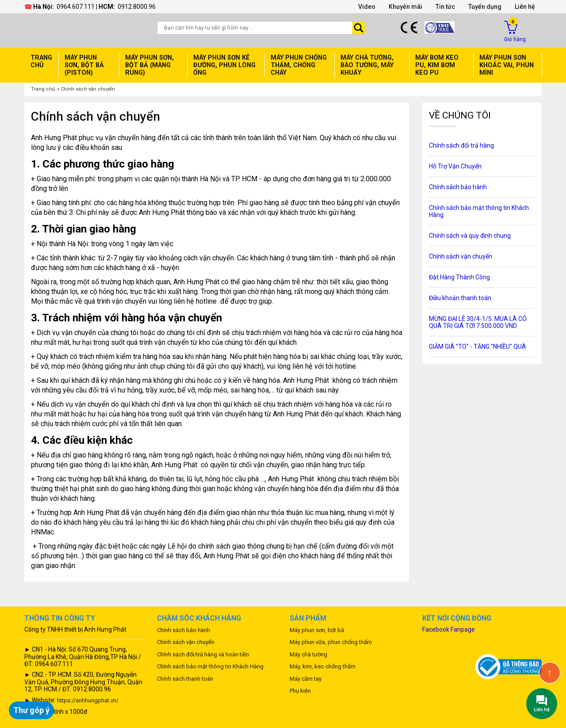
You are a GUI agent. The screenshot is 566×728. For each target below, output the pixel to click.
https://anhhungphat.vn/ (88, 700)
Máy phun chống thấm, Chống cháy (299, 65)
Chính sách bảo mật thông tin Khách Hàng (210, 666)
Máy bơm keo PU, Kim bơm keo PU (437, 65)
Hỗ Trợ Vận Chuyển (455, 166)
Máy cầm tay (306, 679)
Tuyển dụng (485, 7)
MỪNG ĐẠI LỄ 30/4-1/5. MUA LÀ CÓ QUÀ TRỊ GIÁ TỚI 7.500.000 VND (478, 322)
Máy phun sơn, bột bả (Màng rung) (149, 65)
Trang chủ (41, 61)
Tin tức (445, 7)
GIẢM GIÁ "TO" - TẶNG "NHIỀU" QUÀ (478, 347)
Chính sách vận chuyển (88, 89)
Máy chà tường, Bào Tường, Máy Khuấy (367, 65)
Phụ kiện (300, 691)
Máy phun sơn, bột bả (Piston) (84, 65)
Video (367, 7)
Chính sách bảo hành (458, 187)
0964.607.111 (76, 7)
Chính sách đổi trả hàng (461, 145)
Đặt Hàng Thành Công (459, 277)
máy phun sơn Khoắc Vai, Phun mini (507, 65)
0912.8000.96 (137, 7)
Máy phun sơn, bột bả (317, 630)
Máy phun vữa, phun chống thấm (331, 642)
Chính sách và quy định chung (470, 236)
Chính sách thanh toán (185, 679)
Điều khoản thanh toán (460, 298)
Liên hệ (525, 7)
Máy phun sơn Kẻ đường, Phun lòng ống (224, 65)
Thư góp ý (31, 710)
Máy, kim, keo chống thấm (323, 666)
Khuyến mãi (405, 7)
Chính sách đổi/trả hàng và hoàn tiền (203, 654)
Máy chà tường (308, 654)
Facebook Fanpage (449, 629)
